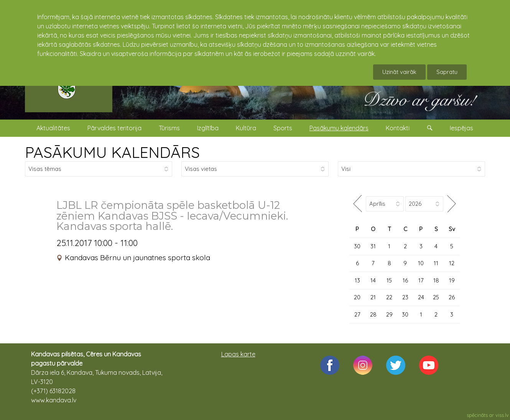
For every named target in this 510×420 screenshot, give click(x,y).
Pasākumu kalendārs (339, 128)
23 (405, 297)
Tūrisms (169, 128)
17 (421, 280)
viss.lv (502, 415)
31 (373, 246)
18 (436, 280)
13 (357, 280)
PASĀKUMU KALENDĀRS (112, 152)
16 (405, 280)
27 (357, 314)
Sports (283, 128)
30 (357, 246)
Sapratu (447, 72)
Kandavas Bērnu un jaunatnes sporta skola (137, 258)
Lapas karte (238, 354)
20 (357, 297)
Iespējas (461, 128)
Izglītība (208, 128)
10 (421, 263)
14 (373, 280)
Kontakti (398, 128)
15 (389, 280)
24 (421, 297)
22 (389, 297)
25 (436, 297)
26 (452, 297)
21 (373, 297)
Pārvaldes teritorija (114, 128)
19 (452, 280)
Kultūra (246, 128)
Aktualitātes (53, 128)
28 (373, 314)
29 (389, 314)
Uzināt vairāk (399, 72)
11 (436, 263)
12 (452, 263)
